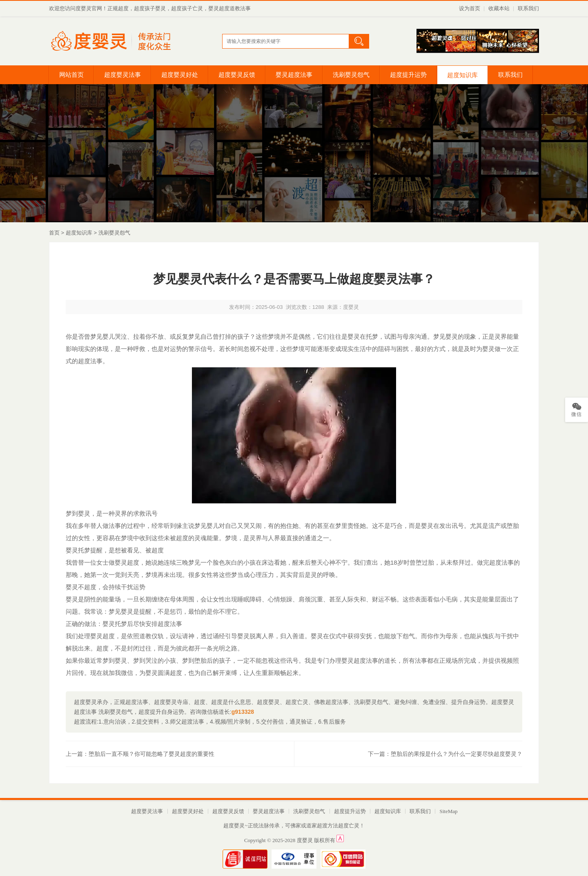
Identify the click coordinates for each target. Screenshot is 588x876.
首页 (54, 233)
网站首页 (71, 75)
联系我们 (528, 8)
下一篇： (445, 754)
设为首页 (470, 8)
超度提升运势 (408, 75)
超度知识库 (462, 75)
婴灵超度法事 (294, 75)
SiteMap (448, 811)
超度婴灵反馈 (237, 75)
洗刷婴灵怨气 (351, 75)
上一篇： (140, 754)
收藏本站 (499, 8)
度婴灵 (305, 840)
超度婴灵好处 (180, 75)
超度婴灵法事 (122, 75)
